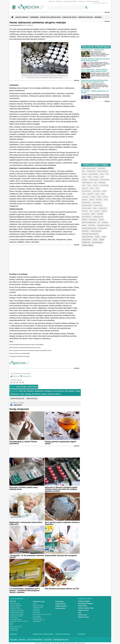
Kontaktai (82, 1)
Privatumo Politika (93, 1)
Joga (80, 613)
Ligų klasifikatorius (70, 1)
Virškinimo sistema (15, 607)
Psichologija (59, 602)
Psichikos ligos (14, 630)
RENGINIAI (98, 17)
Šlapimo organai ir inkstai (17, 612)
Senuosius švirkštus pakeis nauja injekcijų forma (24, 488)
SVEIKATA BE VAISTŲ (69, 17)
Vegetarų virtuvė (83, 610)
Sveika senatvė (60, 608)
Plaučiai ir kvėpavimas (35, 391)
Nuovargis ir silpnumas (39, 620)
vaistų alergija (21, 387)
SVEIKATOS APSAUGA (86, 17)
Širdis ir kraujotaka (15, 603)
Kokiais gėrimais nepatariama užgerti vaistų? (60, 443)
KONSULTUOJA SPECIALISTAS (51, 17)
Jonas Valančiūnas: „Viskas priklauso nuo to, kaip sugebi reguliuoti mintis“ (94, 70)
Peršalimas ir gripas (39, 394)
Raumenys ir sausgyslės (17, 616)
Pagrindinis (34, 17)
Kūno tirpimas (36, 611)
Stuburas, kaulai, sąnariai (17, 614)
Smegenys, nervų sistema (54, 391)
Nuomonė (81, 634)
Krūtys (12, 623)
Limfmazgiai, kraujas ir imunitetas (19, 621)
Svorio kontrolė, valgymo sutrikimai (42, 614)
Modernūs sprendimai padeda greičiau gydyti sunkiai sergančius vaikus (95, 81)
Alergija (28, 394)
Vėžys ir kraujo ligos (38, 606)
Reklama (52, 1)
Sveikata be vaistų (85, 599)
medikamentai (32, 387)
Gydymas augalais (84, 601)
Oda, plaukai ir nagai (72, 391)
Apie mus (59, 1)
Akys (11, 625)
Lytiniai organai (14, 618)
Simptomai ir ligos (18, 394)
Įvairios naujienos (54, 394)
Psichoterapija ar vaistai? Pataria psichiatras (23, 443)
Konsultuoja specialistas (43, 634)
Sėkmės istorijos (83, 617)
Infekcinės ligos (37, 621)
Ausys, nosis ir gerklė (16, 626)
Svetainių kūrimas (80, 643)
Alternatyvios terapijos (85, 603)
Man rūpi (23, 391)
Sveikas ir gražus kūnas (86, 608)
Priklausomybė (37, 616)
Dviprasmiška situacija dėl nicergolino (61, 555)
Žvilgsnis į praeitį (61, 606)
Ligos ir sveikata (22, 17)
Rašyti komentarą (32, 398)
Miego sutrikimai (37, 618)
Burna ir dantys (14, 628)
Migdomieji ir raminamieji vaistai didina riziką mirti (26, 523)
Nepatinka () (27, 376)
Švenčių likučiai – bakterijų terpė (93, 50)
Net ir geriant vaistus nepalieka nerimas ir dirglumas (62, 523)
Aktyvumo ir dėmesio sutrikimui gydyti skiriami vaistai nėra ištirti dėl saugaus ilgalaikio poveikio (61, 489)
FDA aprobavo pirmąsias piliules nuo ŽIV (62, 589)
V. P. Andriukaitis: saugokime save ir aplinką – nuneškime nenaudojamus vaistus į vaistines (25, 591)
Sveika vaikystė (60, 604)
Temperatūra (36, 609)
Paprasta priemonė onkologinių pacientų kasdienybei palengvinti (95, 60)
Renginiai (14, 634)
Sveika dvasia (82, 615)
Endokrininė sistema (16, 609)
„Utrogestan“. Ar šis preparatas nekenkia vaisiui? (27, 556)
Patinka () (16, 376)
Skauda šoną (36, 613)
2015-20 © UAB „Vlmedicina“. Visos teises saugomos (49, 643)
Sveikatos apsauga (63, 634)
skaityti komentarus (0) (17, 398)
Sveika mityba (82, 606)
